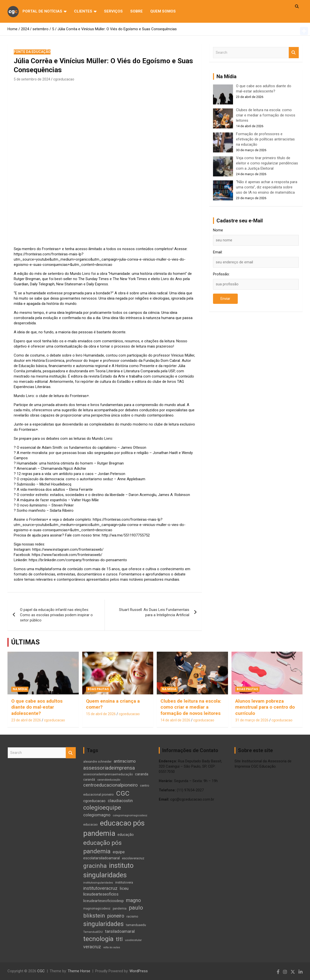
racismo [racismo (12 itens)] (132, 916)
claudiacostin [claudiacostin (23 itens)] (120, 801)
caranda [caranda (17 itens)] (142, 774)
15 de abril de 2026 (101, 714)
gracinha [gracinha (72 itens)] (95, 866)
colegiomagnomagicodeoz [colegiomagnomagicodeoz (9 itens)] (130, 815)
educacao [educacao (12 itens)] (90, 824)
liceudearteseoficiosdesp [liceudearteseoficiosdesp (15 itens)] (103, 901)
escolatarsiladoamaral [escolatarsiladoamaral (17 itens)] (101, 858)
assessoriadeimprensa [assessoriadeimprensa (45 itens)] (109, 768)
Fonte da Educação (32, 52)
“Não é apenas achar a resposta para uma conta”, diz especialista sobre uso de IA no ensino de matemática (267, 187)
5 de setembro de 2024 (32, 79)
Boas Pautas (98, 689)
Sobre (136, 11)
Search (294, 53)
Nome (218, 230)
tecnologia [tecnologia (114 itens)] (98, 939)
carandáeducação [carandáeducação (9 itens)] (109, 780)
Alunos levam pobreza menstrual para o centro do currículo (265, 707)
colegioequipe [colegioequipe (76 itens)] (102, 808)
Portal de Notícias (42, 11)
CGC (41, 971)
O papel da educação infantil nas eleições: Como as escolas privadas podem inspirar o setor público (56, 615)
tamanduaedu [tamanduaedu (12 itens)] (136, 925)
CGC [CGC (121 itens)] (123, 793)
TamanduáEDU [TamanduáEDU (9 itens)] (93, 932)
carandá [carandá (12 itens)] (89, 779)
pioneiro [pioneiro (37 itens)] (116, 916)
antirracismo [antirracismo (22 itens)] (125, 761)
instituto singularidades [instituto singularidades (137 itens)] (108, 870)
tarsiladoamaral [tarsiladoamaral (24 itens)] (120, 931)
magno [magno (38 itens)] (133, 900)
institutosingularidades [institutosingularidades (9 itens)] (98, 883)
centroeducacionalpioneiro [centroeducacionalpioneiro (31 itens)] (110, 785)
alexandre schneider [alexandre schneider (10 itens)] (97, 762)
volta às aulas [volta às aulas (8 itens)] (112, 947)
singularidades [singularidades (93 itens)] (103, 924)
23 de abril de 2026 (26, 720)
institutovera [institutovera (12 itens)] (124, 882)
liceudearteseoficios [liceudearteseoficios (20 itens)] (101, 894)
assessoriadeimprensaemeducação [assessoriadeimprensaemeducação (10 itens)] (108, 774)
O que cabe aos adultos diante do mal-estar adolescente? (37, 707)
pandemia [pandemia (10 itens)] (120, 909)
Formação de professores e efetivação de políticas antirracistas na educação (265, 139)
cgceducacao (64, 79)
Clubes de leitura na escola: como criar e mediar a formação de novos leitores (266, 115)
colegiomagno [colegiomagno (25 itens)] (97, 815)
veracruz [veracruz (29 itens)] (92, 947)
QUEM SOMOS (163, 11)
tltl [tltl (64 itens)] (119, 939)
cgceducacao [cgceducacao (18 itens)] (94, 801)
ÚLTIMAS (25, 642)
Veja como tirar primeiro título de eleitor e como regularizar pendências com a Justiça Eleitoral (267, 163)
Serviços (113, 11)
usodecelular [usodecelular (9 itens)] (133, 940)
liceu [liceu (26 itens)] (124, 888)
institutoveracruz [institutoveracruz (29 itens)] (100, 888)
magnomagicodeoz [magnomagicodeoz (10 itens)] (97, 909)
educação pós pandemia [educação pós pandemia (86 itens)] (102, 847)
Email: (218, 252)
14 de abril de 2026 (175, 720)
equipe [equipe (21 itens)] (119, 852)
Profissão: (221, 274)
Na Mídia (20, 689)
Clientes (83, 11)
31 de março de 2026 (252, 720)
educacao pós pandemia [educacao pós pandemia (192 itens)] (114, 828)
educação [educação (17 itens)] (126, 835)
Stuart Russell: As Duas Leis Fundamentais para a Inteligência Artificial (154, 612)
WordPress (139, 971)
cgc (13, 11)
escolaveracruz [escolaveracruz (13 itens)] (133, 858)
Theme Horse (79, 971)
